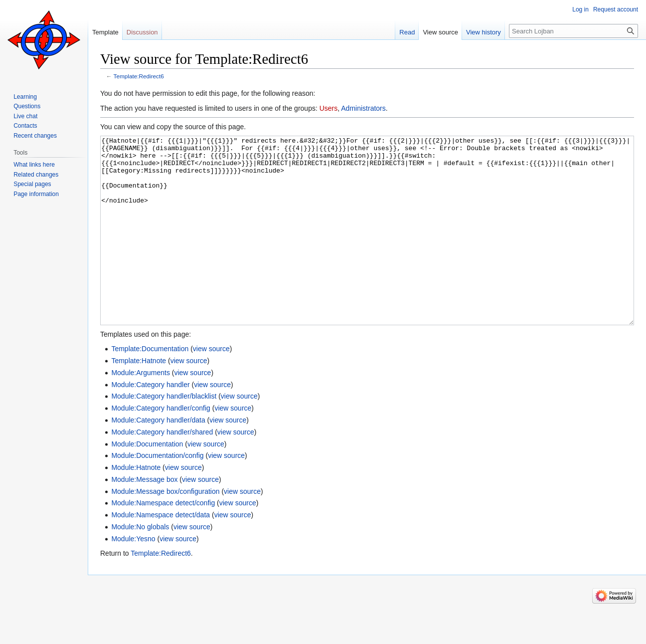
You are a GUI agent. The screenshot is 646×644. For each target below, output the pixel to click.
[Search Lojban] (573, 31)
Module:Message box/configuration (165, 529)
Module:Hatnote (136, 505)
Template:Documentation (150, 386)
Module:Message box (144, 517)
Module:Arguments (141, 410)
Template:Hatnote (139, 398)
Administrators (363, 108)
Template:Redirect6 (139, 76)
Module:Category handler (150, 422)
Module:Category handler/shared (162, 469)
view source (211, 386)
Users (329, 108)
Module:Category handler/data (158, 457)
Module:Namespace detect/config (163, 540)
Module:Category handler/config (161, 445)
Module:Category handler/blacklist (164, 433)
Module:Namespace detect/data (161, 552)
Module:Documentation (147, 481)
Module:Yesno (133, 576)
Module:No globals (140, 564)
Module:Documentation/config (157, 493)
